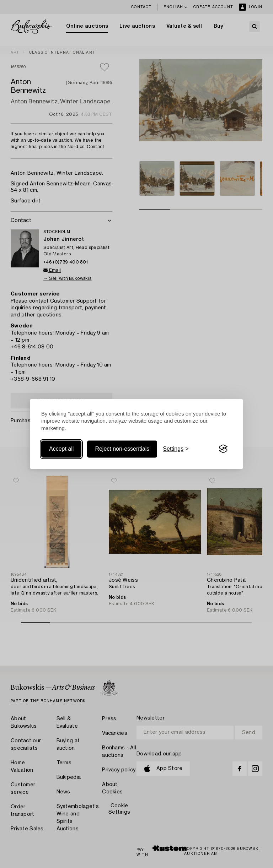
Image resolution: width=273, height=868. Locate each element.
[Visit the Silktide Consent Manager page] (223, 449)
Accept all (61, 449)
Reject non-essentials (122, 449)
